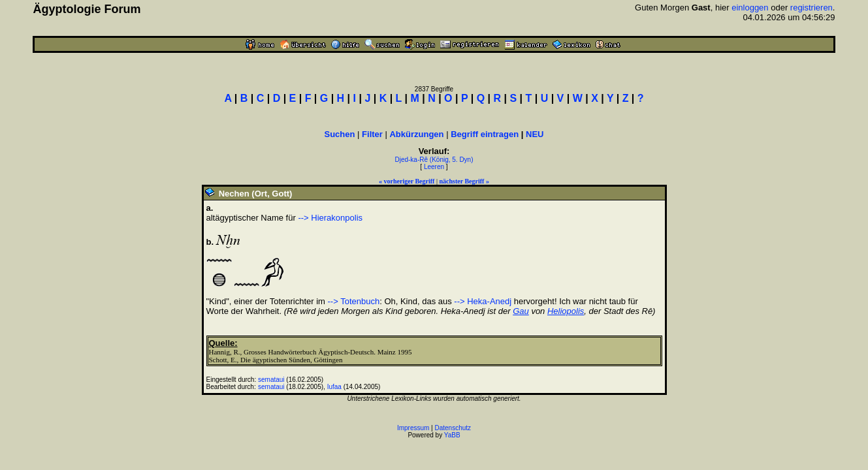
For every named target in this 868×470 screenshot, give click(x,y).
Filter (372, 134)
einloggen (750, 8)
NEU (535, 134)
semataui (271, 380)
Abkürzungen (416, 134)
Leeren (434, 167)
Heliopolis (566, 311)
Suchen (340, 134)
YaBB (452, 435)
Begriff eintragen (485, 134)
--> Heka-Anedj (483, 301)
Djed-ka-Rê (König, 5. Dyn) (434, 160)
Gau (521, 311)
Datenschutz (453, 428)
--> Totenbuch (354, 301)
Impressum (413, 428)
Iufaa (334, 387)
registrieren (812, 8)
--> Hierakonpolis (330, 218)
